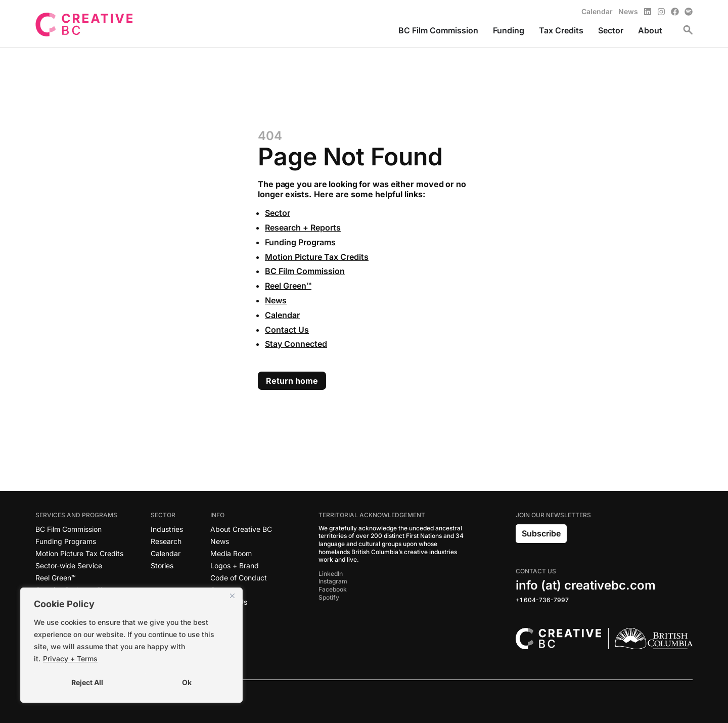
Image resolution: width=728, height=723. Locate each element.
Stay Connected (296, 344)
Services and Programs (79, 515)
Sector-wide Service (69, 566)
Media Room (231, 553)
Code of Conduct (239, 578)
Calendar (282, 315)
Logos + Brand (235, 566)
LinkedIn (331, 574)
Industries (167, 529)
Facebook (333, 589)
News (276, 300)
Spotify (329, 597)
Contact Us (287, 330)
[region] (131, 645)
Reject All (87, 682)
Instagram (333, 581)
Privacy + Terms (70, 659)
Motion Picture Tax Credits (317, 257)
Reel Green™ (288, 286)
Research (166, 541)
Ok (187, 682)
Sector (278, 213)
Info (220, 515)
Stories (162, 566)
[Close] (232, 596)
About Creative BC (241, 529)
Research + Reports (303, 228)
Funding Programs (300, 242)
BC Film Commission (305, 271)
